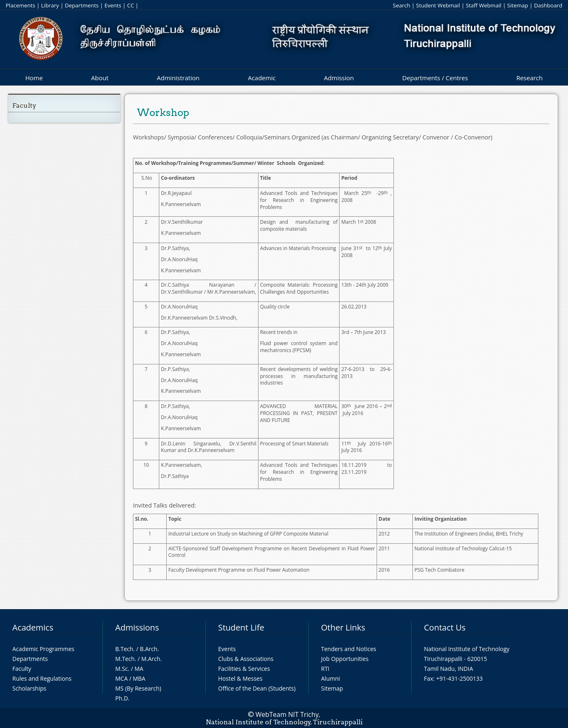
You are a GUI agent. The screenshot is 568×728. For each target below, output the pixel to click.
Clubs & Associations (246, 659)
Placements (21, 5)
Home (34, 78)
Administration (178, 78)
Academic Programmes (43, 649)
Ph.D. (122, 698)
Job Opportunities (345, 659)
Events (113, 5)
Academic (262, 78)
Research (529, 78)
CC (131, 5)
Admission (339, 78)
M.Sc (122, 669)
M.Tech (125, 659)
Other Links (343, 627)
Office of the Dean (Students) (257, 688)
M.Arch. (151, 659)
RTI (325, 669)
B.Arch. (149, 649)
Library (50, 5)
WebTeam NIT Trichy (287, 714)
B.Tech (124, 649)
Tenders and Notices (349, 649)
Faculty (24, 105)
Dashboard (548, 5)
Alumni (331, 678)
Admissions (137, 627)
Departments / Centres (435, 78)
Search (401, 5)
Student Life (241, 627)
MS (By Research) (138, 688)
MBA (139, 678)
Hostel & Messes (240, 678)
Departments (82, 5)
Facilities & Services (244, 669)
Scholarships (29, 688)
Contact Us (445, 627)
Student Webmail (438, 5)
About (100, 78)
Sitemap (518, 5)
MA (139, 669)
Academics (33, 627)
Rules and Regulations (42, 678)
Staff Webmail (484, 5)
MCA (121, 678)
